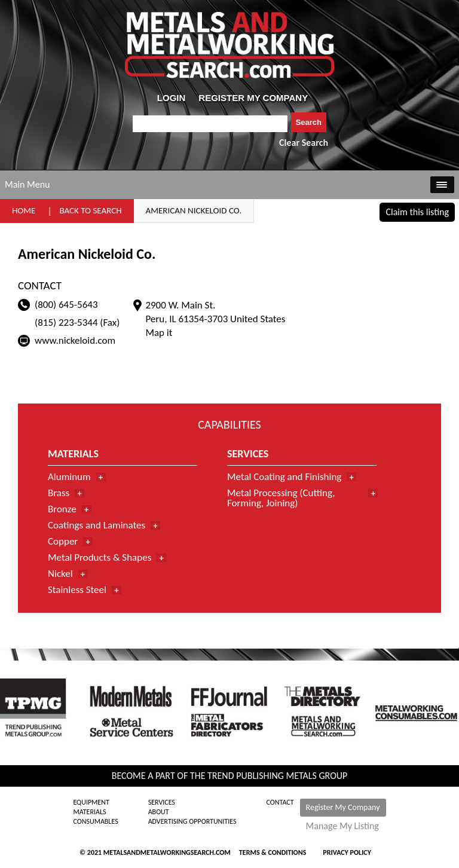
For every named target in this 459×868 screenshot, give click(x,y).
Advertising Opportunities (192, 821)
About (159, 812)
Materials (89, 812)
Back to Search (90, 210)
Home (24, 210)
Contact (280, 802)
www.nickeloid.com (75, 340)
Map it (159, 333)
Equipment (91, 802)
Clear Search (304, 143)
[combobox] (210, 124)
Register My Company (343, 807)
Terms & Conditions (273, 852)
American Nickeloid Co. (194, 210)
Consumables (95, 821)
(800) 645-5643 (66, 305)
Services (162, 802)
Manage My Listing (342, 826)
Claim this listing (417, 212)
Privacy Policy (347, 852)
